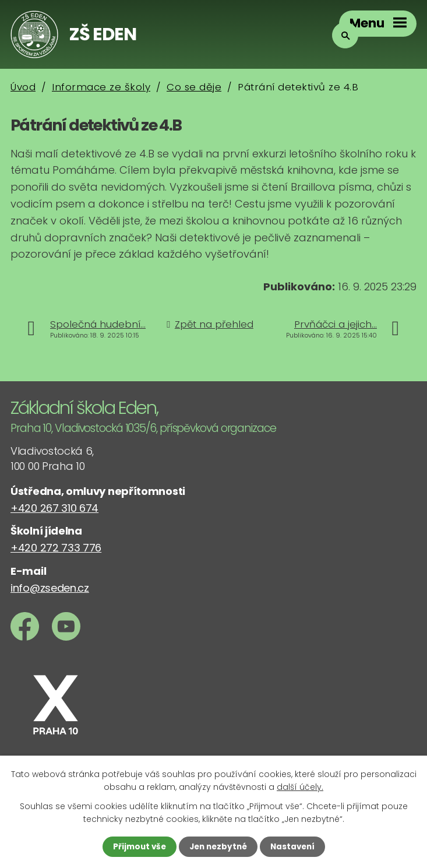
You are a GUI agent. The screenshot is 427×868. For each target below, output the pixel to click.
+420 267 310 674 (54, 508)
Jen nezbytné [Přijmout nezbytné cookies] (218, 846)
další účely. (300, 786)
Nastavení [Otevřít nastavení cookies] (295, 846)
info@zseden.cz (50, 588)
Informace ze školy (101, 87)
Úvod (23, 87)
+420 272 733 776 (56, 548)
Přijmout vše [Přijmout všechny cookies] (137, 846)
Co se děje (194, 87)
